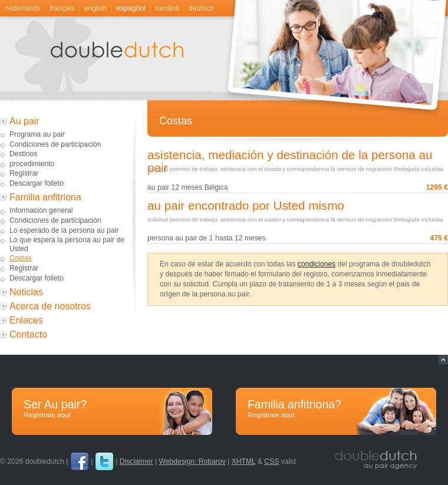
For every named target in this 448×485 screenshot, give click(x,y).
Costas (21, 258)
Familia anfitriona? (336, 409)
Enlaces (26, 320)
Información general (41, 210)
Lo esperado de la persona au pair (64, 230)
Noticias (26, 292)
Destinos (23, 154)
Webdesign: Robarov (192, 461)
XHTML (244, 461)
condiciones (317, 264)
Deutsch (201, 8)
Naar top (443, 359)
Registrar (24, 173)
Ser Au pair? (112, 409)
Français (62, 8)
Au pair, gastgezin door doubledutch (121, 60)
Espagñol (131, 8)
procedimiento (32, 164)
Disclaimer (136, 461)
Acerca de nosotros (50, 306)
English (96, 8)
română (167, 8)
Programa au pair (37, 134)
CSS (271, 461)
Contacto (28, 334)
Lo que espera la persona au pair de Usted (67, 244)
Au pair (24, 121)
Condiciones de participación (55, 144)
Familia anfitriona (45, 197)
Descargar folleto (37, 183)
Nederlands (22, 8)
